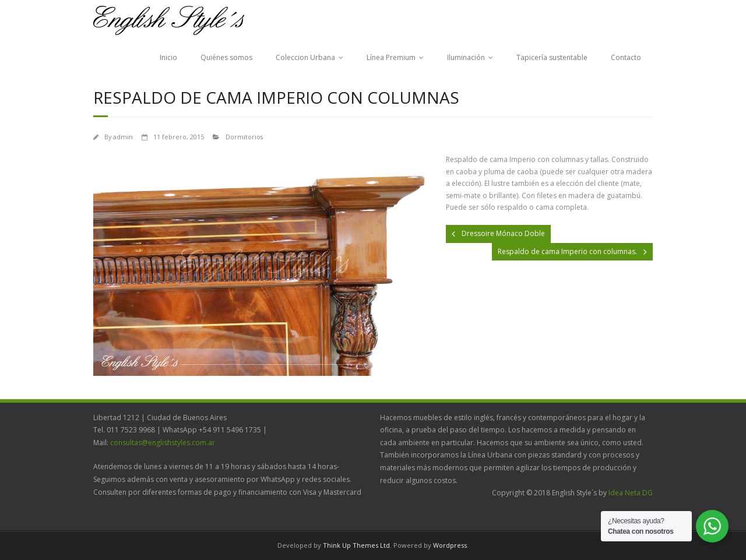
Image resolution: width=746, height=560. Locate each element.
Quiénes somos (226, 57)
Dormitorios (244, 137)
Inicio (168, 57)
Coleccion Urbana (305, 57)
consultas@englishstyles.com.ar (163, 443)
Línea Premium (391, 57)
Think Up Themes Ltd (356, 545)
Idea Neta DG (631, 493)
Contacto (626, 57)
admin (123, 137)
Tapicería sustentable (552, 57)
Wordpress (450, 545)
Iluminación (466, 57)
